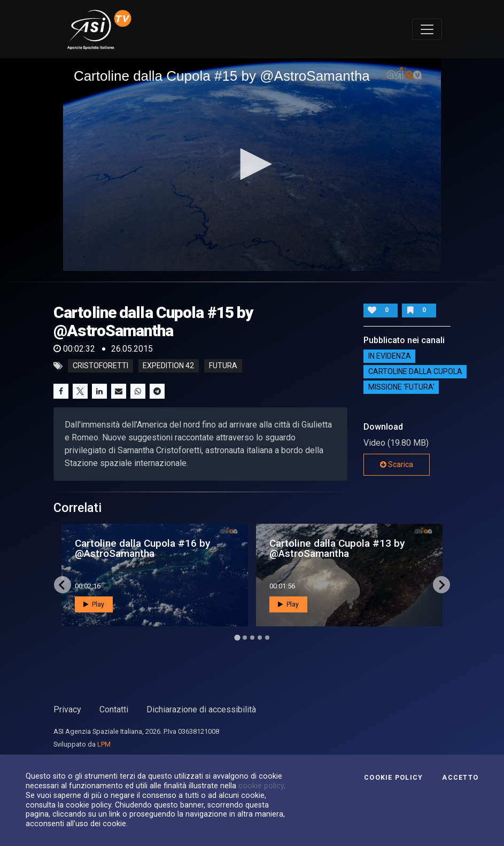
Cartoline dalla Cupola (415, 371)
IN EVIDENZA (390, 356)
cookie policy (261, 786)
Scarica (397, 464)
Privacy (67, 709)
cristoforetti (100, 366)
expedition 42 (168, 366)
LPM (104, 744)
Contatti (114, 709)
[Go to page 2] (245, 638)
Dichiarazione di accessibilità (201, 709)
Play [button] (94, 604)
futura (223, 366)
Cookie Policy (393, 778)
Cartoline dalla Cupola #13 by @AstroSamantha (337, 548)
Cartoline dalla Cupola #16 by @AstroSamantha (142, 548)
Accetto (460, 778)
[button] (252, 164)
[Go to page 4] (260, 638)
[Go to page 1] (237, 638)
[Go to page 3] (252, 638)
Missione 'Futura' (401, 387)
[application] (252, 165)
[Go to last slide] (63, 585)
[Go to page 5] (267, 638)
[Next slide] (441, 585)
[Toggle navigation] (427, 29)
